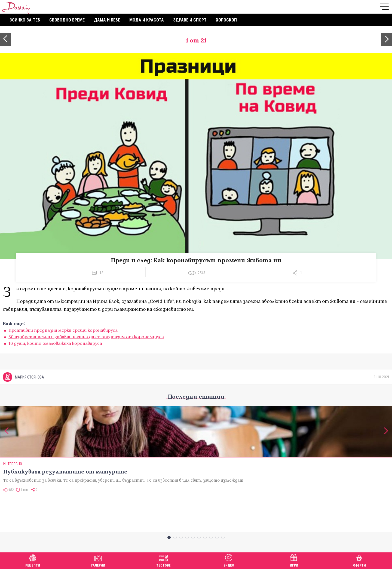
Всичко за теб (25, 20)
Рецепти (33, 560)
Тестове (163, 560)
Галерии (98, 560)
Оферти (359, 560)
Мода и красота (147, 20)
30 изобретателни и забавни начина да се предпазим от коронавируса (86, 337)
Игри (294, 560)
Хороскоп (226, 20)
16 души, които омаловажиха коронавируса (55, 343)
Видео (229, 560)
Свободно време (67, 20)
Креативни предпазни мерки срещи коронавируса (63, 330)
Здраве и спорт (190, 20)
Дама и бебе (107, 20)
